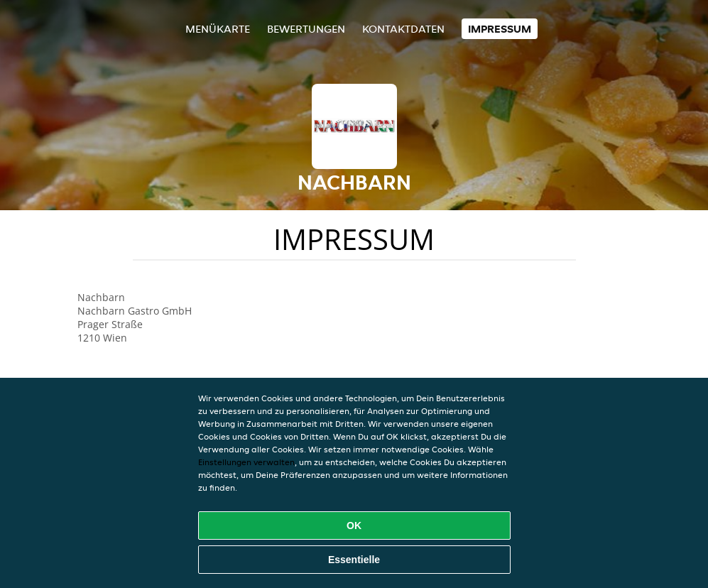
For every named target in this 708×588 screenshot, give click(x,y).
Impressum (500, 29)
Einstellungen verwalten (246, 462)
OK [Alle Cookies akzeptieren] (354, 526)
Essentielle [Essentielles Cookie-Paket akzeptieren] (354, 560)
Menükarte (218, 29)
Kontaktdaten (403, 29)
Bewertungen (306, 29)
